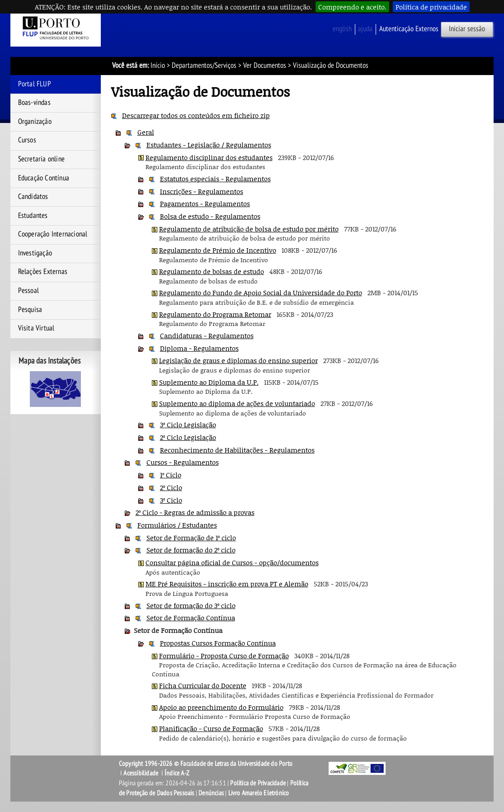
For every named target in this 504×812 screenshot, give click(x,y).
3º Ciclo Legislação (188, 425)
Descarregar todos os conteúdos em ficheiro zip (196, 115)
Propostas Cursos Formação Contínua (218, 643)
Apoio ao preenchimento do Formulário (221, 707)
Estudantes (33, 216)
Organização (35, 122)
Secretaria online (41, 159)
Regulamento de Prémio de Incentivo (218, 250)
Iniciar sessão (467, 29)
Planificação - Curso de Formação (211, 728)
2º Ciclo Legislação (188, 437)
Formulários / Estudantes (177, 525)
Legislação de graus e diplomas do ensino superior (238, 360)
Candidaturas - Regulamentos (207, 335)
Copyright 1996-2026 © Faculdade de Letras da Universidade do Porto (206, 764)
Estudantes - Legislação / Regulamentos (209, 145)
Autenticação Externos (409, 29)
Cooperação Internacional (53, 234)
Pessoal (28, 291)
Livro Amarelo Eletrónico (259, 793)
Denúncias (211, 793)
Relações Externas (43, 272)
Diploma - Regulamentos (199, 348)
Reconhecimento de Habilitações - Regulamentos (237, 450)
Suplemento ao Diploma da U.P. (209, 382)
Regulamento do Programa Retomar (215, 314)
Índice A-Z (177, 773)
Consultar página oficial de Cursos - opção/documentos (232, 562)
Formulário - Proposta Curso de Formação (224, 656)
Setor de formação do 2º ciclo (191, 550)
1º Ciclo (171, 475)
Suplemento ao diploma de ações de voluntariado (237, 403)
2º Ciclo (171, 487)
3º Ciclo (171, 500)
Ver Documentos (265, 66)
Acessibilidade (141, 773)
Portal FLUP (35, 84)
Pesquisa (30, 310)
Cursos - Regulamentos (183, 462)
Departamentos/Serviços (204, 66)
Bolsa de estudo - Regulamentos (210, 216)
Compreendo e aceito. (352, 7)
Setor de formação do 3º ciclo (191, 605)
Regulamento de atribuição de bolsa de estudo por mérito (249, 229)
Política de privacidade (431, 7)
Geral (146, 132)
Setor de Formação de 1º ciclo (191, 538)
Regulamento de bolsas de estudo (212, 271)
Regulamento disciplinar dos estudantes (209, 157)
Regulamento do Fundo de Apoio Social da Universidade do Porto (261, 293)
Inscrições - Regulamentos (202, 191)
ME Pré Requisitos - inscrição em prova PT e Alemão (227, 584)
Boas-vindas (34, 103)
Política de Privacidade (258, 783)
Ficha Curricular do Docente (203, 685)
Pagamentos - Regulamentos (205, 203)
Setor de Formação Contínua (191, 618)
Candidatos (33, 197)
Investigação (35, 253)
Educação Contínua (44, 178)
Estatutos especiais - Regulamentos (215, 179)
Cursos (27, 140)
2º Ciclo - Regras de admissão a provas (195, 512)
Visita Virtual (36, 328)
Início (158, 66)
